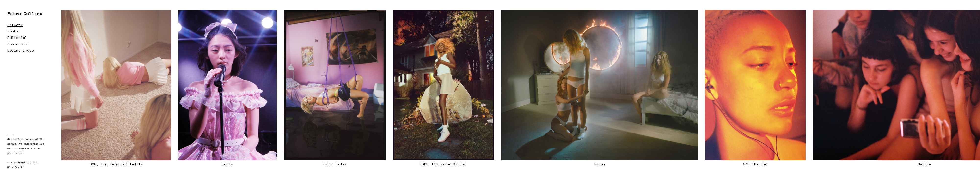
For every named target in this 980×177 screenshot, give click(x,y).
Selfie (924, 164)
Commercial (18, 44)
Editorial (17, 37)
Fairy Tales (335, 164)
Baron (600, 164)
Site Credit (15, 167)
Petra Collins (25, 13)
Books (13, 31)
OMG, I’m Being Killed (444, 164)
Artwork (15, 25)
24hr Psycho (755, 164)
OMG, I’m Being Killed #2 (116, 164)
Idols (227, 164)
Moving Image (21, 50)
